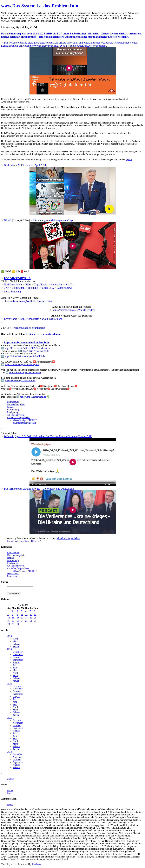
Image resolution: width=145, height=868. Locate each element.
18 (26, 618)
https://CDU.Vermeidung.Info (35, 351)
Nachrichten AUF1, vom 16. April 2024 (25, 165)
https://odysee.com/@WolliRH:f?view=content (29, 301)
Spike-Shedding (12, 292)
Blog (9, 793)
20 (35, 618)
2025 (9, 649)
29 (13, 624)
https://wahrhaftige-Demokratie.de (25, 373)
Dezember (18, 652)
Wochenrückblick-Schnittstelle (29, 328)
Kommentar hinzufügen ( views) (24, 541)
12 (31, 614)
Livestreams (11, 319)
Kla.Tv (69, 285)
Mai (15, 670)
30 (18, 624)
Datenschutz (13, 574)
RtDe (28, 285)
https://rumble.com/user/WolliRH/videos (74, 310)
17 (22, 618)
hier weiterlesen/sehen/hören (45, 334)
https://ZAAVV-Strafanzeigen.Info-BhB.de (25, 356)
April (15, 639)
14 (9, 618)
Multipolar (56, 285)
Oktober (17, 657)
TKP (6, 288)
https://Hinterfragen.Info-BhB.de (20, 381)
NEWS (8, 220)
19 (31, 618)
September (18, 660)
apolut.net (33, 288)
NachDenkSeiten (13, 285)
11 (26, 614)
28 (9, 624)
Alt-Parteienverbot (16, 415)
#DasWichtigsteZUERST (25, 420)
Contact (11, 779)
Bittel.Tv (47, 288)
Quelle (129, 160)
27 (35, 621)
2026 (9, 636)
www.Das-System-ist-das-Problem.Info (40, 6)
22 (13, 621)
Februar (17, 644)
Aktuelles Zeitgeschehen (19, 418)
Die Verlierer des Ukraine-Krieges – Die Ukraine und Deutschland (39, 489)
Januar (16, 647)
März (15, 641)
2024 (9, 683)
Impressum (12, 576)
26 (31, 621)
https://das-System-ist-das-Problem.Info (26, 343)
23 (18, 621)
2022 (9, 752)
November (18, 654)
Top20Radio (41, 285)
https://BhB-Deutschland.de (33, 397)
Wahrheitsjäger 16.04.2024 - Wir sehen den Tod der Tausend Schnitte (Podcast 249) (48, 436)
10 (22, 614)
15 (13, 618)
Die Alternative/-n (17, 278)
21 (9, 621)
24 (22, 621)
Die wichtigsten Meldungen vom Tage (53, 220)
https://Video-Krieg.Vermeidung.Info (22, 365)
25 (26, 621)
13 (35, 614)
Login (10, 804)
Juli (15, 665)
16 (18, 618)
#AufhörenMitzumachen (24, 423)
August (16, 662)
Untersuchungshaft (16, 404)
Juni (15, 668)
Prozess (11, 407)
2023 (9, 718)
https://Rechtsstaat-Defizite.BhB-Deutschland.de (27, 348)
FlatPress (36, 864)
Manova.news (65, 288)
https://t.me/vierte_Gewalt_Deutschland (41, 319)
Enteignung (12, 412)
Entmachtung (13, 402)
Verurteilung (13, 410)
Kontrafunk (18, 288)
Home (10, 790)
